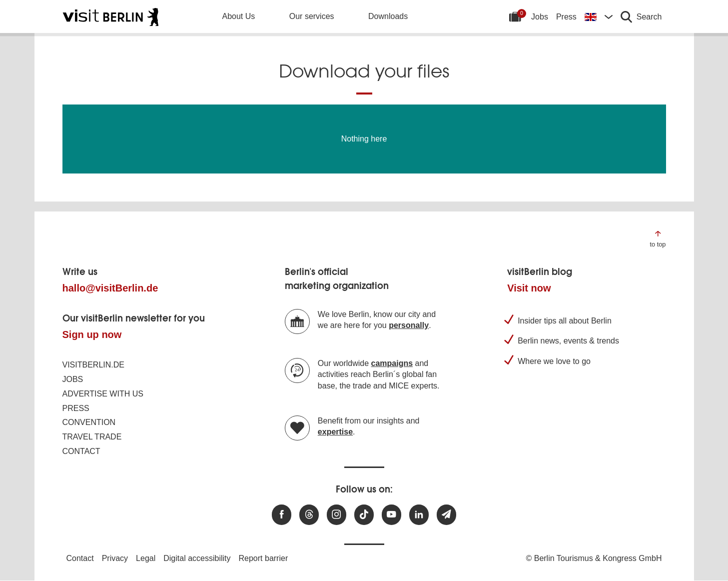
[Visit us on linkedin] (419, 515)
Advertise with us (103, 394)
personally (409, 325)
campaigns (392, 363)
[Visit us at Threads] (309, 515)
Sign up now (92, 334)
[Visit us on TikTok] (364, 515)
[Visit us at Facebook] (282, 515)
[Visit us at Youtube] (391, 515)
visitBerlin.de (93, 365)
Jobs (540, 17)
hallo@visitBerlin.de (110, 288)
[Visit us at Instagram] (337, 515)
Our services (312, 16)
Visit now (529, 288)
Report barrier (264, 558)
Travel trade (92, 437)
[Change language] (599, 16)
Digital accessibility (197, 558)
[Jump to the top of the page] (658, 238)
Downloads (388, 16)
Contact (81, 451)
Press (566, 17)
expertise (335, 432)
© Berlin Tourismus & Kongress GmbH (594, 558)
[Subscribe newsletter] (446, 515)
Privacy (115, 558)
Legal (146, 558)
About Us (239, 16)
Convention (89, 422)
